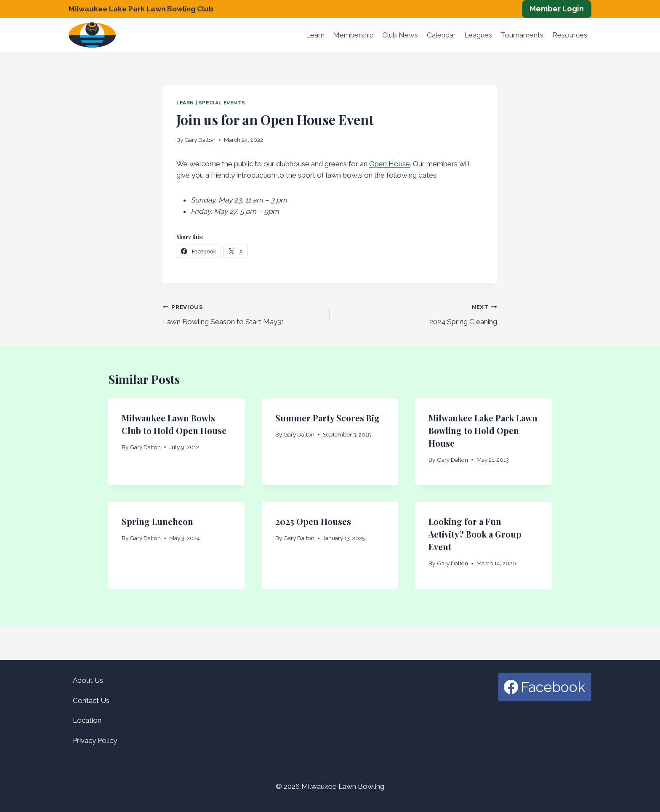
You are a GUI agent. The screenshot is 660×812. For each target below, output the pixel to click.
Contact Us (91, 700)
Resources (570, 35)
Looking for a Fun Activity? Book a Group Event (475, 534)
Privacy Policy (95, 740)
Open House (390, 164)
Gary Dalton (200, 140)
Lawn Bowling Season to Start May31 (243, 313)
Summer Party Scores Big (327, 418)
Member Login (557, 9)
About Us (88, 680)
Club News (400, 35)
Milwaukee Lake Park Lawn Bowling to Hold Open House (483, 430)
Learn (315, 35)
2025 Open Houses (313, 521)
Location (87, 720)
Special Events (222, 103)
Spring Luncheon (157, 521)
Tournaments (522, 35)
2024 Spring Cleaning (417, 313)
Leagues (478, 35)
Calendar (441, 35)
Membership (353, 35)
